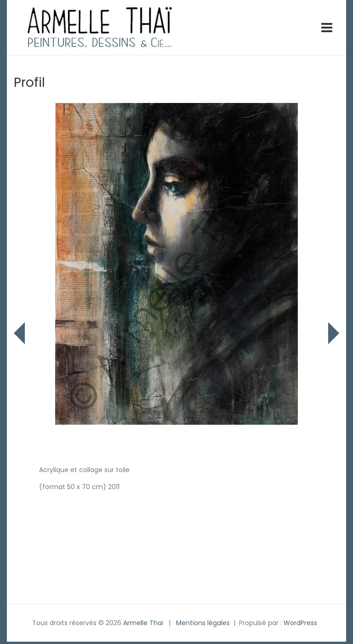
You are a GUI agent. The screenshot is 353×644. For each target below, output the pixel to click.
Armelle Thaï (143, 623)
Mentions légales (203, 623)
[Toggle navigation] (327, 28)
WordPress (300, 623)
